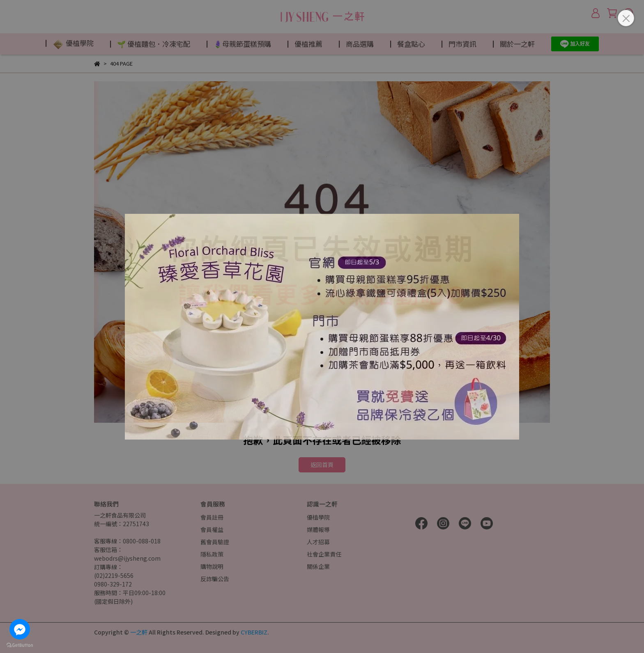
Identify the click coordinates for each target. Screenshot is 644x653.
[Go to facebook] (20, 629)
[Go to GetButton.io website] (20, 645)
